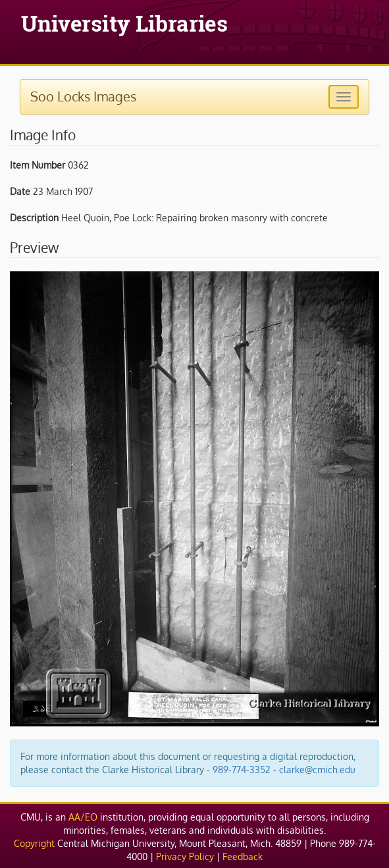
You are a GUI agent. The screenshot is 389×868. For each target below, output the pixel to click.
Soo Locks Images (83, 96)
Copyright (34, 843)
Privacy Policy (185, 856)
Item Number (38, 165)
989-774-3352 (242, 770)
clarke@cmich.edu (317, 770)
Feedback (243, 856)
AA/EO (83, 817)
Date (20, 191)
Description (34, 218)
